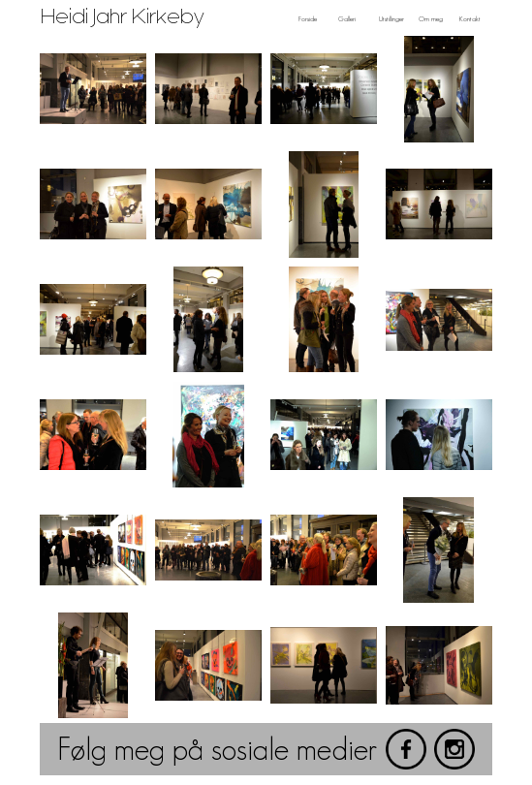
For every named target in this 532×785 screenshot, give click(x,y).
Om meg (431, 19)
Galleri (347, 19)
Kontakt (470, 19)
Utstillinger (391, 19)
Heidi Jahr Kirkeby (123, 16)
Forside (308, 19)
